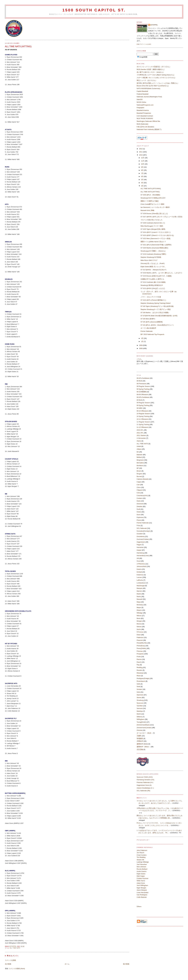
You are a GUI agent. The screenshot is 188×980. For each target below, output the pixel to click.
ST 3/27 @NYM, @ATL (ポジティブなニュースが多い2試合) (162, 217)
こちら (139, 359)
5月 (142, 180)
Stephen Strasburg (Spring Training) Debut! (156, 303)
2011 (141, 152)
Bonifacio (140, 466)
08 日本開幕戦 (142, 392)
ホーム (67, 964)
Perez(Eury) (141, 646)
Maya (139, 602)
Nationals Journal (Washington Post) (149, 97)
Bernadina (140, 463)
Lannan (139, 577)
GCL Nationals (142, 528)
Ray (138, 665)
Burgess (140, 474)
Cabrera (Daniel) (142, 479)
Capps (139, 482)
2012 (141, 149)
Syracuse (140, 703)
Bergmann (140, 460)
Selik (138, 684)
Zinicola (139, 730)
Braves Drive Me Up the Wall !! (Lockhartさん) (153, 86)
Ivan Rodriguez (142, 895)
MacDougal (141, 586)
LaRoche (140, 580)
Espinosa (140, 517)
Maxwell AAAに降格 (148, 210)
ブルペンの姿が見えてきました (152, 220)
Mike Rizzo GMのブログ (149, 260)
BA (138, 452)
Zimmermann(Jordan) (144, 728)
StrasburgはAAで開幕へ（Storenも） (154, 251)
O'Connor (140, 632)
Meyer (139, 607)
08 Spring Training (143, 389)
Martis (139, 597)
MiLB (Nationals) (142, 124)
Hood (139, 561)
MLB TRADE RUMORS (145, 118)
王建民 (139, 736)
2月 (142, 338)
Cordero (140, 498)
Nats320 (140, 99)
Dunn (139, 515)
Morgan (139, 621)
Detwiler (140, 506)
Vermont (140, 708)
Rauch (139, 662)
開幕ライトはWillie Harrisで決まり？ (153, 242)
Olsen (139, 635)
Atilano (139, 449)
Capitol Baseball (142, 91)
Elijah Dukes (141, 874)
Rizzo (139, 676)
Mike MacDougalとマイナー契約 (152, 226)
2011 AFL (140, 433)
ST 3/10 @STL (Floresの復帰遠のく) (153, 300)
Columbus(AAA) (142, 496)
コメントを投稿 (10, 960)
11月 (143, 161)
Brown (139, 471)
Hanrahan (140, 547)
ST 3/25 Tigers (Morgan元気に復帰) (153, 229)
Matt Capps (141, 876)
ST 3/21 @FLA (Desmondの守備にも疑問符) (156, 245)
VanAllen (140, 706)
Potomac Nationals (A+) (145, 782)
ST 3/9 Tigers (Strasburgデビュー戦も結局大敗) (157, 306)
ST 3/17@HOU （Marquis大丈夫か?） (154, 270)
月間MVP (140, 741)
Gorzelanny (141, 536)
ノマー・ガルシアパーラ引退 (151, 297)
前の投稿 (126, 964)
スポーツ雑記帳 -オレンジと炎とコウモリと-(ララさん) (156, 78)
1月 (142, 341)
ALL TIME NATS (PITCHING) (151, 189)
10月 (143, 164)
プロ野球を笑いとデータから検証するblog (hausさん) (155, 75)
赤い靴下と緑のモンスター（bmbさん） (151, 72)
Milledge (140, 613)
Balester (140, 455)
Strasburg (140, 700)
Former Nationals (147, 331)
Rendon (139, 670)
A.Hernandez (141, 438)
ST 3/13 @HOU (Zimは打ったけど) (153, 288)
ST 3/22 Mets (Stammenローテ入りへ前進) (156, 238)
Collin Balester (142, 897)
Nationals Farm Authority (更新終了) (149, 129)
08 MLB (139, 381)
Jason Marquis (142, 890)
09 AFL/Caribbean (143, 397)
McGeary (140, 605)
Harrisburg (140, 553)
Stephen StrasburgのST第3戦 (151, 257)
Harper (139, 550)
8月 (142, 170)
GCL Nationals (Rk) (143, 791)
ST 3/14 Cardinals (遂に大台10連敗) (153, 282)
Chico (139, 487)
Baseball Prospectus (144, 113)
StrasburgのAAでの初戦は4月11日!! (153, 198)
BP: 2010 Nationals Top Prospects (152, 334)
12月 (143, 158)
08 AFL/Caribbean (143, 378)
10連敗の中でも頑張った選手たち (152, 279)
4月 (142, 183)
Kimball (139, 572)
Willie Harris (141, 881)
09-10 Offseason (142, 411)
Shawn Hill (140, 860)
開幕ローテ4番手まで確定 (150, 201)
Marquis (139, 588)
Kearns (139, 569)
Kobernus (140, 575)
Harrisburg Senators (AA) (145, 780)
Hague (139, 545)
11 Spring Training (143, 424)
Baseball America (143, 110)
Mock (139, 618)
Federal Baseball (143, 94)
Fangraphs (140, 108)
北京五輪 (140, 749)
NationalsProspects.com (145, 105)
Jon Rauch (140, 853)
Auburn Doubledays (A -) (145, 788)
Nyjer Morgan (141, 888)
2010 (141, 155)
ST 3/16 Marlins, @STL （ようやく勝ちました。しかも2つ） (162, 273)
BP (138, 468)
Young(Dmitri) (141, 722)
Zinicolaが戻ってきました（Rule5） (153, 263)
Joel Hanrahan (142, 864)
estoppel (154, 25)
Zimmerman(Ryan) (143, 725)
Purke (139, 657)
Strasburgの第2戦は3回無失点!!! (152, 285)
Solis (138, 692)
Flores (139, 520)
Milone (139, 616)
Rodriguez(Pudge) (143, 678)
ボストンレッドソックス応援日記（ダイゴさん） (154, 67)
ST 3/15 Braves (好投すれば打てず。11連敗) (156, 276)
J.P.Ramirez (141, 564)
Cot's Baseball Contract (145, 116)
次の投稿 (8, 964)
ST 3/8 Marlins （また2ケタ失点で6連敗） (155, 313)
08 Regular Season (143, 386)
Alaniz (139, 441)
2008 (141, 348)
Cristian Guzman (142, 878)
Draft (138, 509)
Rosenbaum (141, 681)
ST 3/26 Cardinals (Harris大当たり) (153, 223)
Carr (138, 485)
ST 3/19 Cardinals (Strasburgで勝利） (154, 254)
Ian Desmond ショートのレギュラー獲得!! (155, 207)
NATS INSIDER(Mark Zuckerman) (148, 88)
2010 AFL (140, 430)
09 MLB (139, 400)
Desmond (140, 504)
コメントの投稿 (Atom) (17, 969)
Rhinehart (140, 673)
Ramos (139, 659)
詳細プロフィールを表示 (144, 44)
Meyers (139, 610)
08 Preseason (141, 384)
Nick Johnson (141, 867)
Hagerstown (141, 542)
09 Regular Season (143, 403)
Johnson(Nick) (142, 566)
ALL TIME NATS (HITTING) (150, 192)
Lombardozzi (141, 583)
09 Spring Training (143, 405)
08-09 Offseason (142, 394)
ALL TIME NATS (15, 948)
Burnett (139, 476)
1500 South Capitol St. (94, 10)
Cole (138, 493)
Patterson (140, 637)
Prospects (140, 654)
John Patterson (142, 850)
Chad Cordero (142, 855)
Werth (139, 714)
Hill (138, 558)
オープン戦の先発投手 (148, 328)
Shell (138, 687)
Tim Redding (141, 857)
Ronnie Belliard (142, 869)
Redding (140, 667)
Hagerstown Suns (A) (144, 785)
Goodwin (140, 534)
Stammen (140, 695)
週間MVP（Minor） (143, 747)
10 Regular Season (143, 414)
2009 (141, 345)
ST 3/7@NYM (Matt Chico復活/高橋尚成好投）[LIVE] (159, 316)
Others (139, 907)
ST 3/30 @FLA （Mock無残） (151, 195)
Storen (139, 697)
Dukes (139, 512)
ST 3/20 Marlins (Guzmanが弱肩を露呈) (154, 248)
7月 (142, 173)
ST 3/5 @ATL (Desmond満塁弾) (152, 322)
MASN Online (141, 102)
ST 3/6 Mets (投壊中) (148, 319)
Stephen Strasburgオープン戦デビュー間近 (156, 309)
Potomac (140, 651)
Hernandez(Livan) (143, 556)
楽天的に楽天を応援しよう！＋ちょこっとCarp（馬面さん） (158, 83)
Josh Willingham (142, 885)
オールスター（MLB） (145, 733)
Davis (139, 501)
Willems (139, 717)
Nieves (139, 627)
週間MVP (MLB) (142, 744)
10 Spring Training (143, 416)
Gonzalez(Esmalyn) (143, 531)
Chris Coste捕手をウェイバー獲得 (153, 204)
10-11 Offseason (142, 419)
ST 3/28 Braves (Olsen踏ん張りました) (154, 214)
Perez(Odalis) (141, 648)
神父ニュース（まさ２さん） (147, 80)
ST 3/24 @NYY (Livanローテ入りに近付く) (156, 232)
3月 (142, 186)
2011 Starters (141, 435)
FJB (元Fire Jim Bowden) (145, 127)
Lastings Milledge (143, 862)
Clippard (140, 490)
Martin (139, 594)
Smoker (139, 689)
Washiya (140, 711)
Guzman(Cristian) (143, 539)
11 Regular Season (143, 422)
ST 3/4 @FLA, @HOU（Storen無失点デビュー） (158, 325)
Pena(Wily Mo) (142, 643)
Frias (138, 526)
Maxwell (140, 599)
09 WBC (140, 408)
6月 (142, 176)
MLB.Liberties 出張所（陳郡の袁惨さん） (151, 69)
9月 (142, 167)
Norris (139, 629)
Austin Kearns (142, 871)
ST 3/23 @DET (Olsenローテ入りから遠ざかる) (157, 235)
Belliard (139, 457)
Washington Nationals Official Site (148, 121)
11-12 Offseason (142, 427)
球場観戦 (140, 739)
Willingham (141, 719)
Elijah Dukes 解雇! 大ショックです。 (153, 267)
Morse (139, 624)
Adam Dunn (141, 883)
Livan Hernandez (143, 892)
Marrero (139, 591)
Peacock (140, 640)
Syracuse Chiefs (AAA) (145, 777)
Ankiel (139, 446)
